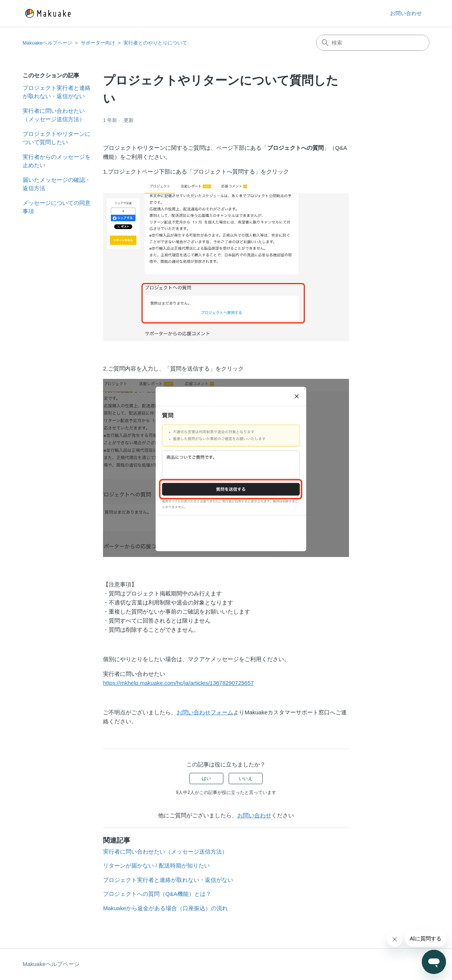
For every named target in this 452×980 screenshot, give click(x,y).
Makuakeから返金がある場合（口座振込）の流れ (165, 908)
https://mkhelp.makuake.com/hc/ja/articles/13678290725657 (178, 683)
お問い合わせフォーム (205, 712)
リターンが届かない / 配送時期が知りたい (156, 865)
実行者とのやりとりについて (155, 43)
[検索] (373, 43)
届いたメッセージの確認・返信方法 (57, 184)
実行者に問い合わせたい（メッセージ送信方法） (54, 115)
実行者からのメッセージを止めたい (57, 161)
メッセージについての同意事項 (57, 207)
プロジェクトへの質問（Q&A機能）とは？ (157, 894)
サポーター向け (98, 43)
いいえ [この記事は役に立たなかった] (246, 778)
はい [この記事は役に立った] (206, 778)
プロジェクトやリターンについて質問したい (57, 138)
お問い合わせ (406, 13)
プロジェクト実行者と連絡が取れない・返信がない (57, 92)
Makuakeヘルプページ (47, 43)
